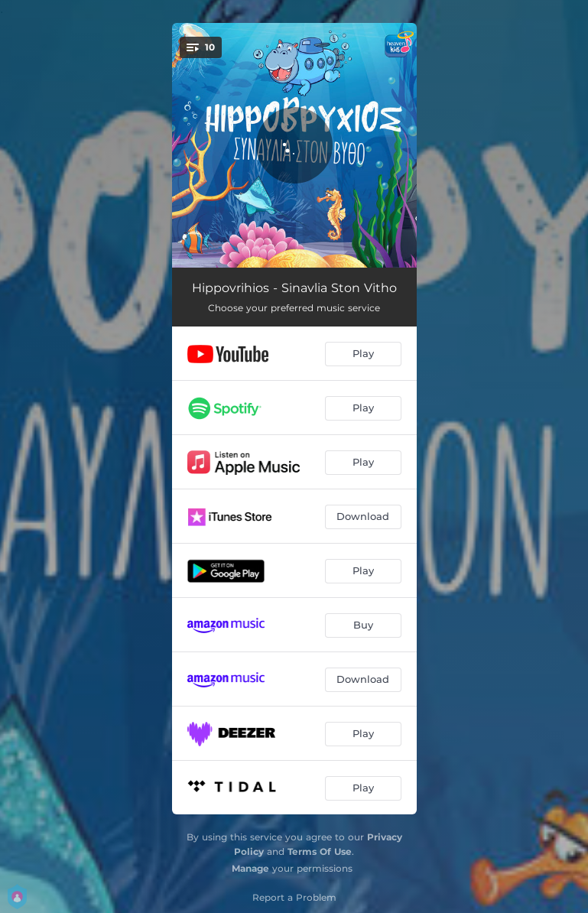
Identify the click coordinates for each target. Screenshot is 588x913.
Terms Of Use (320, 851)
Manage (250, 868)
